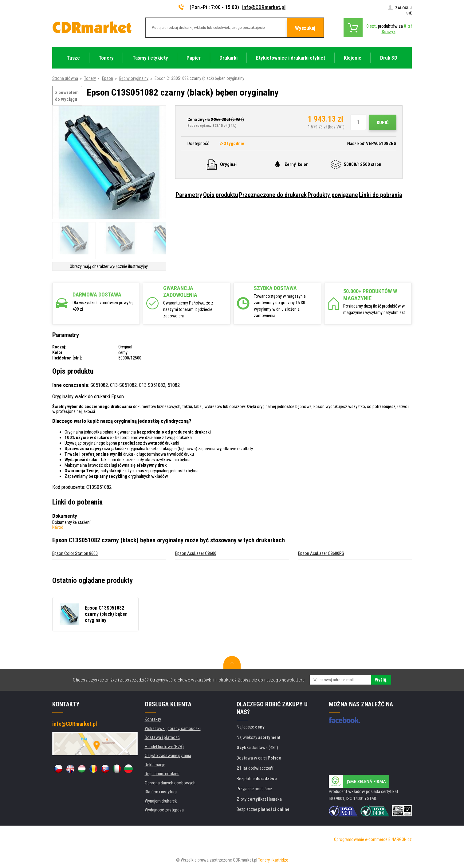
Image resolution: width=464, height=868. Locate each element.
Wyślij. (381, 680)
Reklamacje (155, 765)
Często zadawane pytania (168, 756)
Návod (58, 527)
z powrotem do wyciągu (67, 96)
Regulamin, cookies (162, 774)
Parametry (189, 195)
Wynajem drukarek (161, 801)
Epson (108, 78)
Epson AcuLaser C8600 (196, 553)
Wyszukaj (305, 28)
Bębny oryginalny (134, 78)
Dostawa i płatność (162, 737)
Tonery (90, 78)
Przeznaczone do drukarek (273, 195)
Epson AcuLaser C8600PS (321, 553)
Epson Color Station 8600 (75, 553)
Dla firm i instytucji (161, 792)
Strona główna (65, 78)
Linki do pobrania (381, 195)
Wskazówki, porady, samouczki (173, 729)
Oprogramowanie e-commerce (361, 839)
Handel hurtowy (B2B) (164, 747)
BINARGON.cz (400, 839)
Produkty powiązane (333, 195)
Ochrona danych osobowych (170, 783)
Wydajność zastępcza (164, 810)
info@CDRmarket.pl (264, 7)
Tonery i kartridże (273, 860)
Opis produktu (221, 195)
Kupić (383, 123)
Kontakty (153, 719)
